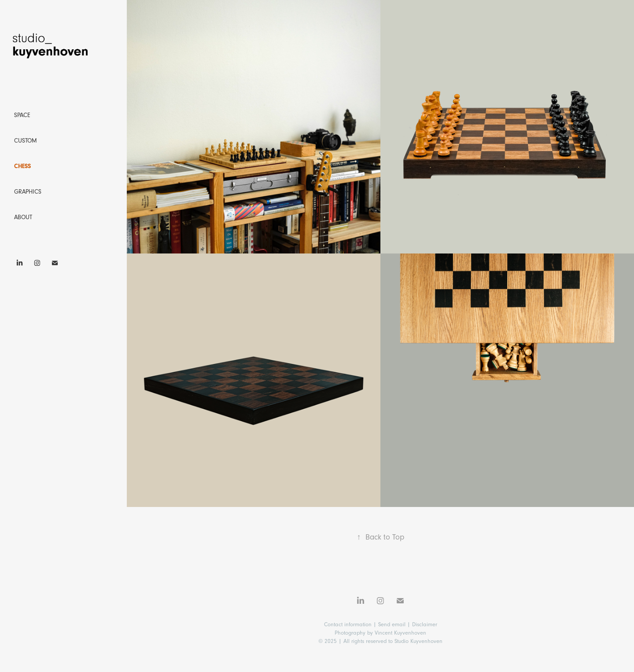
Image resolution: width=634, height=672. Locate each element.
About (23, 217)
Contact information (349, 624)
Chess (22, 166)
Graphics (28, 192)
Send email (392, 624)
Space (22, 115)
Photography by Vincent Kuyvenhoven (380, 633)
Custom (26, 141)
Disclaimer (425, 624)
